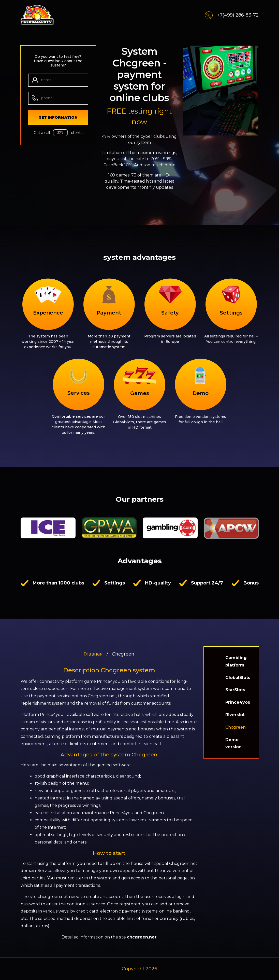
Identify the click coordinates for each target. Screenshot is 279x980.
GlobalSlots (238, 678)
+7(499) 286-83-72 (232, 15)
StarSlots (235, 690)
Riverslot (235, 715)
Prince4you (238, 702)
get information (58, 117)
